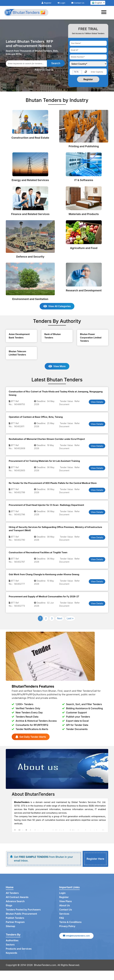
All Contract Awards (17, 897)
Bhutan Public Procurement (21, 914)
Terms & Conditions (70, 922)
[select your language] (98, 3)
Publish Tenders (15, 918)
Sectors (10, 945)
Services (64, 914)
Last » (70, 618)
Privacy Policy (67, 926)
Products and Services (19, 949)
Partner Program (15, 922)
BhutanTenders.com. (45, 965)
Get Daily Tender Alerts (31, 737)
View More (57, 366)
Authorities (12, 941)
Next (60, 618)
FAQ (62, 918)
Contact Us (78, 3)
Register (46, 3)
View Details (97, 402)
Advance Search (44, 70)
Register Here (95, 859)
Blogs (9, 906)
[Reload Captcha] (86, 72)
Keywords (12, 953)
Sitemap (10, 926)
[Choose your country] (88, 64)
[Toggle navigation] (105, 13)
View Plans (66, 901)
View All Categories (57, 306)
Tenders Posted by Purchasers (23, 910)
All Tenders (12, 893)
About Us (64, 906)
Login (61, 3)
